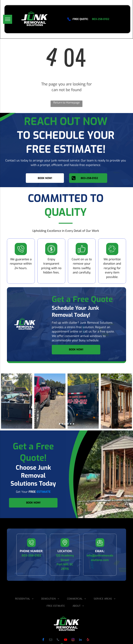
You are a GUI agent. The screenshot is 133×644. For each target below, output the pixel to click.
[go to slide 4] (68, 424)
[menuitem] (26, 599)
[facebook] (43, 640)
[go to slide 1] (60, 424)
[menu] (8, 19)
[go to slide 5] (71, 424)
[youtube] (65, 640)
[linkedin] (80, 640)
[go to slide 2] (62, 424)
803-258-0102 (31, 556)
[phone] (58, 640)
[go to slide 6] (73, 424)
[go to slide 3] (65, 424)
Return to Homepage (67, 103)
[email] (51, 640)
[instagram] (73, 640)
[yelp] (88, 640)
